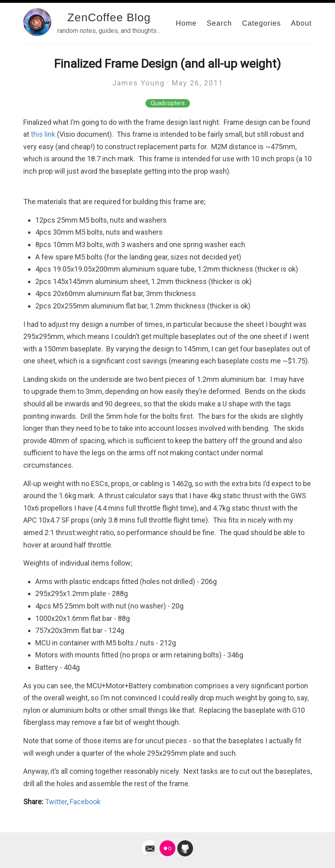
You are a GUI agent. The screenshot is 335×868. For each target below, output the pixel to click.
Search (219, 23)
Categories (261, 23)
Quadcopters (168, 103)
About (301, 23)
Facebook (85, 802)
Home (186, 23)
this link (43, 134)
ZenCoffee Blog (109, 17)
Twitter (56, 802)
